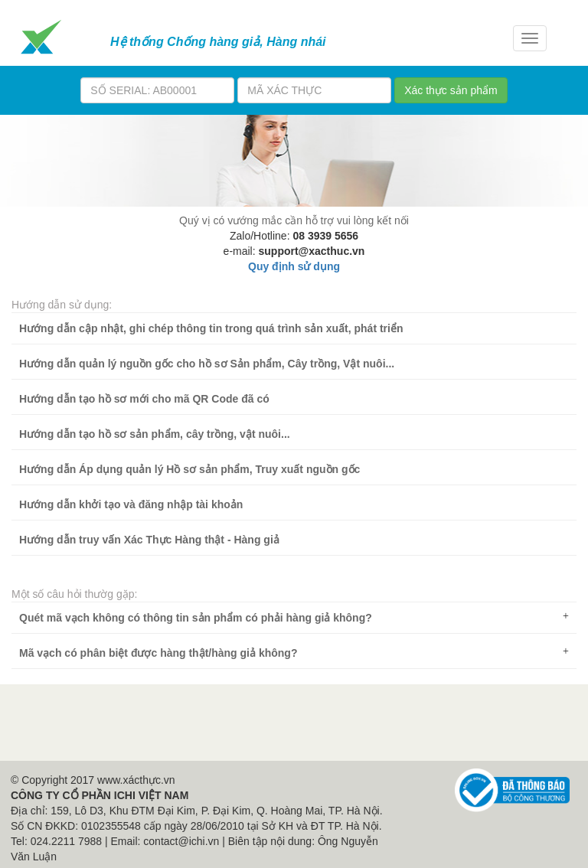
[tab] (294, 618)
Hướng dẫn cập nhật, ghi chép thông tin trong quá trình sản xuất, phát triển (211, 328)
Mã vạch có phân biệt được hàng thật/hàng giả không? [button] (294, 653)
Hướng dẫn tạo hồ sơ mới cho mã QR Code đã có (144, 399)
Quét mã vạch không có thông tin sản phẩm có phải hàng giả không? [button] (294, 617)
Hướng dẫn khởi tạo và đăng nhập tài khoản (131, 504)
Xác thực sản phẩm (451, 90)
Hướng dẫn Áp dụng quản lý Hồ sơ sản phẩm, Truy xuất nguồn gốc (189, 469)
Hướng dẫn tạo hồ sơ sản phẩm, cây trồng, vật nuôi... (155, 434)
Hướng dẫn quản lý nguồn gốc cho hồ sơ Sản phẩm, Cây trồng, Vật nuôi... (207, 364)
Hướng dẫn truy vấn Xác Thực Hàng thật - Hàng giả (149, 540)
